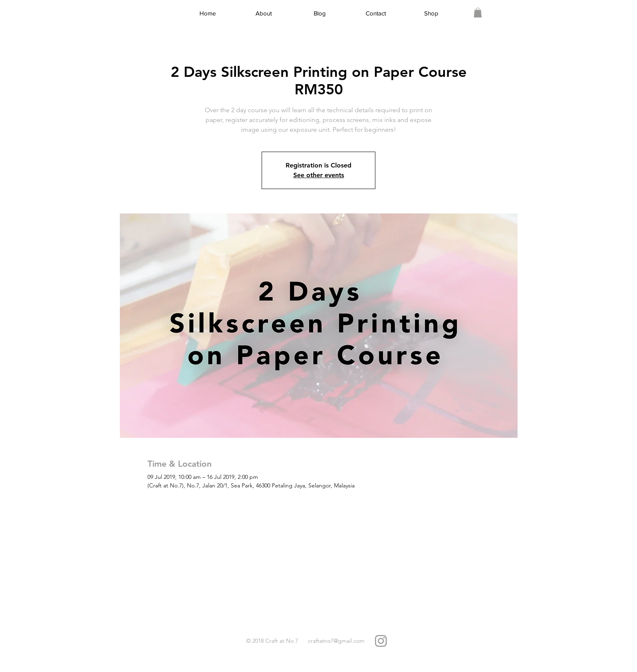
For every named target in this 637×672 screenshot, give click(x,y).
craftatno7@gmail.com (336, 641)
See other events (319, 175)
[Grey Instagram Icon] (381, 641)
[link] (478, 13)
